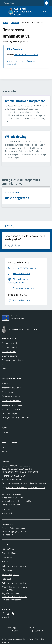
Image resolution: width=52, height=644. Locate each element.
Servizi (31, 627)
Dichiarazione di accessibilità (14, 566)
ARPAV (5, 562)
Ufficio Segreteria (14, 49)
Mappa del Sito (36, 631)
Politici (4, 364)
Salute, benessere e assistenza (15, 418)
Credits (15, 631)
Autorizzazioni (8, 392)
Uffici (4, 369)
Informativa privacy (10, 575)
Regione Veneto (9, 3)
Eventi (4, 451)
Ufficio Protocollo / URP (12, 505)
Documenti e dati (9, 347)
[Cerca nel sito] (44, 12)
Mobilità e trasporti (10, 413)
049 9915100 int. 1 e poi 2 (26, 54)
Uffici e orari (7, 509)
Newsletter (7, 617)
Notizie (5, 432)
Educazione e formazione (13, 405)
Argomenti (15, 23)
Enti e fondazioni (9, 352)
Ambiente (6, 383)
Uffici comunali (8, 570)
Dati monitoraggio (9, 627)
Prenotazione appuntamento (14, 596)
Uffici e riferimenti (12, 192)
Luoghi (5, 447)
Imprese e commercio (11, 409)
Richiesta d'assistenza (11, 600)
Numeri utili (7, 513)
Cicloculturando (8, 557)
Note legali (6, 579)
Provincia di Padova (10, 553)
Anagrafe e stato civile (12, 388)
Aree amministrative (11, 343)
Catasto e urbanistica (11, 396)
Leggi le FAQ (7, 590)
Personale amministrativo (13, 360)
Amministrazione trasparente (14, 587)
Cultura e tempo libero (11, 401)
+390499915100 (18, 476)
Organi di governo (9, 356)
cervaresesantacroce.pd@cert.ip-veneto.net (21, 63)
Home (6, 23)
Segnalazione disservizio (12, 593)
